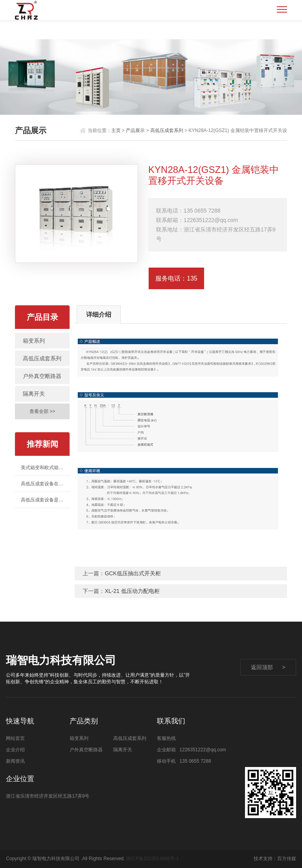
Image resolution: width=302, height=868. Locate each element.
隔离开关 (34, 394)
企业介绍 (15, 750)
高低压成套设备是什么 (44, 500)
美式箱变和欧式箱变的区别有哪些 (45, 468)
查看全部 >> (42, 411)
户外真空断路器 (42, 376)
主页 (116, 130)
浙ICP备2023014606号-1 (152, 859)
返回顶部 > (268, 667)
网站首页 (15, 738)
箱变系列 (34, 341)
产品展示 (135, 130)
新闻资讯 (15, 761)
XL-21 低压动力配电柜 (132, 591)
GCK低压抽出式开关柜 (133, 573)
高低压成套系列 (167, 130)
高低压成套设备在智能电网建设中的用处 (45, 484)
